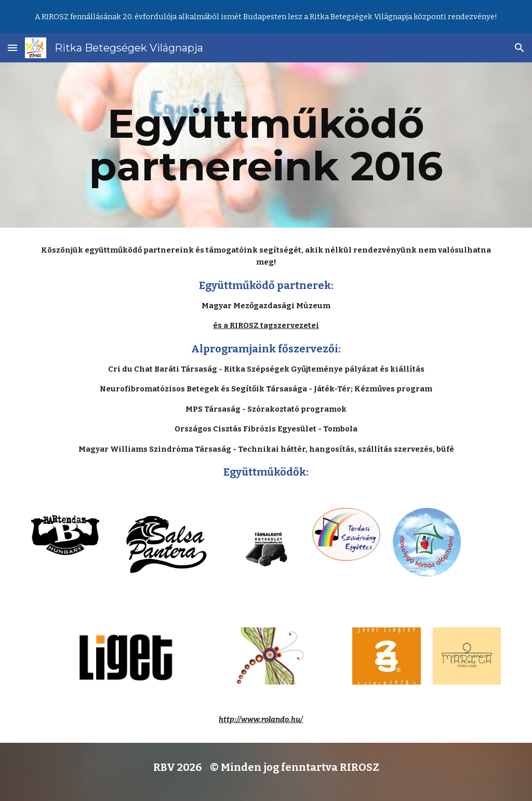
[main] (266, 145)
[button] (12, 48)
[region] (266, 17)
